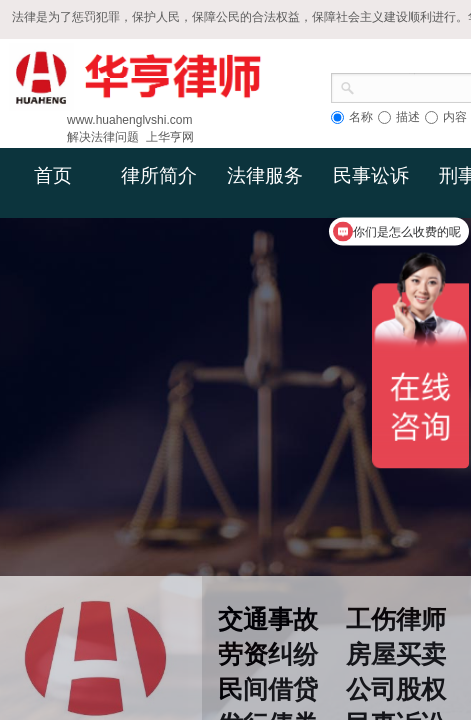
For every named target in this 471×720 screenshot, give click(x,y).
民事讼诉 (371, 175)
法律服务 (265, 175)
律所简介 (159, 175)
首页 (53, 175)
